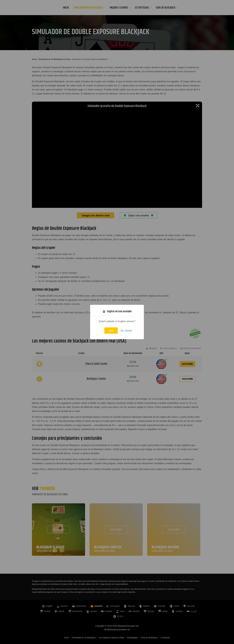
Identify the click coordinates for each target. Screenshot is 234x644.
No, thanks (126, 331)
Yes (111, 331)
